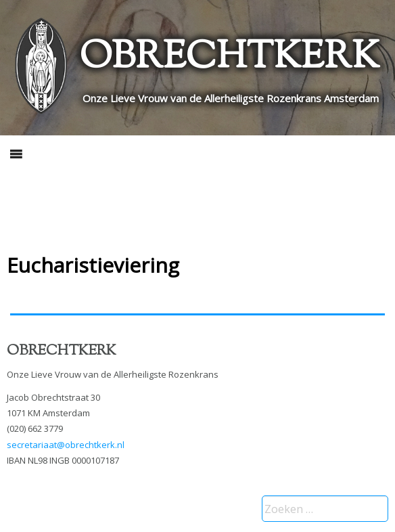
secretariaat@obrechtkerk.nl (66, 445)
